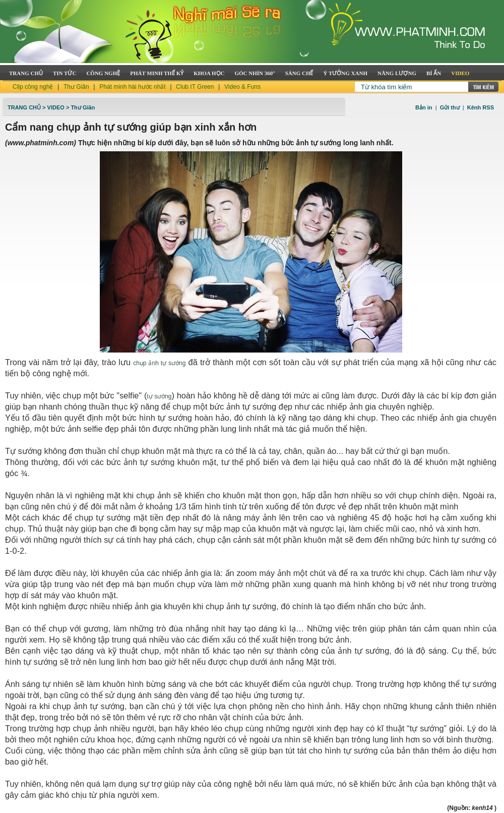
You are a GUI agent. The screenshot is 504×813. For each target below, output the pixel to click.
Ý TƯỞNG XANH (345, 73)
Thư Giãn (76, 87)
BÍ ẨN (434, 73)
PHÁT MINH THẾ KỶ (157, 73)
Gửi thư (450, 107)
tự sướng (159, 396)
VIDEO (460, 73)
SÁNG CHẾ (299, 73)
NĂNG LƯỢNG (397, 73)
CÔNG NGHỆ (103, 73)
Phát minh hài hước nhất (132, 87)
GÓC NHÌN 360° (255, 73)
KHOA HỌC (209, 73)
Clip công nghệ (33, 87)
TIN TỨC (65, 73)
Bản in (424, 107)
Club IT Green (195, 87)
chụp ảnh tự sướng (159, 363)
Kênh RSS (481, 107)
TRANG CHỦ (26, 73)
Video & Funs (242, 87)
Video (56, 107)
